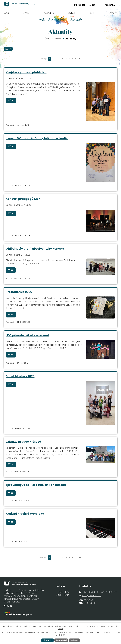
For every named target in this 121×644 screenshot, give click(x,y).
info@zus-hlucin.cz (92, 602)
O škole (58, 39)
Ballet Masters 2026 (20, 380)
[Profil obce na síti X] (83, 5)
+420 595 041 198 (91, 599)
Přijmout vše (46, 640)
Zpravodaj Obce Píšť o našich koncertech (36, 491)
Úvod (48, 39)
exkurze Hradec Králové (23, 446)
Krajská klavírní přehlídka (25, 520)
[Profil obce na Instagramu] (79, 5)
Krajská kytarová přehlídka (26, 73)
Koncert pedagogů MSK (23, 200)
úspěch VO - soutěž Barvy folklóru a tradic (37, 139)
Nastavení (76, 640)
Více (12, 102)
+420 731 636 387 (109, 599)
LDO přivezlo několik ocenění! (27, 339)
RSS (9, 49)
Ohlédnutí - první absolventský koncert (35, 251)
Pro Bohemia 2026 (19, 295)
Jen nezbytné (61, 640)
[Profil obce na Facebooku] (76, 5)
